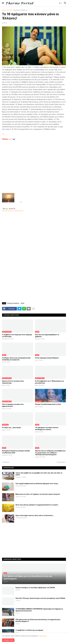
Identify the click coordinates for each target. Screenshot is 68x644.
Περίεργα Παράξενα (20, 10)
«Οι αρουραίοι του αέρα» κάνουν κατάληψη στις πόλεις (47, 428)
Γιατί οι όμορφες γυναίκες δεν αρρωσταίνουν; (13, 405)
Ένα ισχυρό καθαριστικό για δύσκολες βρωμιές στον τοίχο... (37, 483)
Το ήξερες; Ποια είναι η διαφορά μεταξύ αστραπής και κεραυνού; (16, 359)
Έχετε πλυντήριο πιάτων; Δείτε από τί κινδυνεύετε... (35, 515)
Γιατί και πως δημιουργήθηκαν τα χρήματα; (47, 335)
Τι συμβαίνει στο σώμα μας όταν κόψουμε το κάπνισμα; (17, 335)
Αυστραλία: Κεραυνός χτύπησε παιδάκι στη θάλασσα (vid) (16, 452)
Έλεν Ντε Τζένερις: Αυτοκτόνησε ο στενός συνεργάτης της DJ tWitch (40, 598)
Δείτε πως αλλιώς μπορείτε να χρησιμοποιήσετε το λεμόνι (37, 505)
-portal (9, 139)
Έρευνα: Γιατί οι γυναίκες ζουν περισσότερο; (13, 382)
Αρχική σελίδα (7, 10)
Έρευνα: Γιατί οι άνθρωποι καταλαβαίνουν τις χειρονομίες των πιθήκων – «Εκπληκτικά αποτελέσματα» (50, 453)
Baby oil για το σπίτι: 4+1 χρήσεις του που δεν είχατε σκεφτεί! (38, 494)
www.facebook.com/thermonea (34, 235)
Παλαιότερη (61, 462)
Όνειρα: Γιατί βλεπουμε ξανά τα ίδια (48, 404)
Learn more (43, 636)
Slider (23, 303)
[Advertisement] (37, 171)
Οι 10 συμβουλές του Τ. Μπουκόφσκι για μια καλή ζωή (49, 382)
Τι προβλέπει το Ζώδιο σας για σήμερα (29, 630)
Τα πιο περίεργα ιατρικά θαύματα (47, 358)
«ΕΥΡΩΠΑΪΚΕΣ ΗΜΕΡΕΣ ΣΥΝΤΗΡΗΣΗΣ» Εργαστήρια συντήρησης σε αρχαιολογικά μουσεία (39, 610)
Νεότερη (6, 462)
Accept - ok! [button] (8, 640)
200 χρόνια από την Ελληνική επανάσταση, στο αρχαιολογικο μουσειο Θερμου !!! (38, 620)
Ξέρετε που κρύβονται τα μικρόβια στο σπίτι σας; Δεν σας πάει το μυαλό (39, 474)
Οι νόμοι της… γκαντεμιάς (11, 427)
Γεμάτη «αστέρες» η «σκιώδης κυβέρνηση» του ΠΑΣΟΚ (35, 588)
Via (3, 134)
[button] (3, 3)
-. (9, 209)
